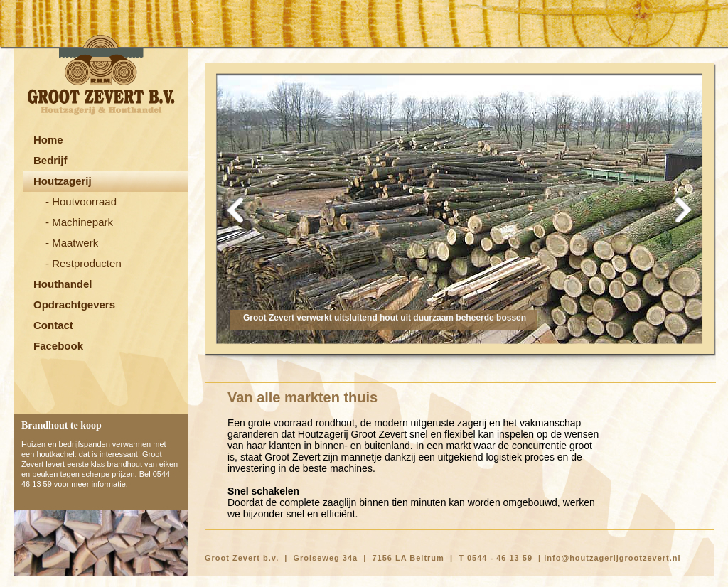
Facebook (58, 346)
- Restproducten (84, 263)
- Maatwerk (72, 243)
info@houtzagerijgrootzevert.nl (612, 558)
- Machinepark (79, 222)
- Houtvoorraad (81, 201)
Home (48, 140)
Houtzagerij (63, 181)
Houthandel (63, 284)
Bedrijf (50, 160)
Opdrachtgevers (74, 305)
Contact (53, 325)
